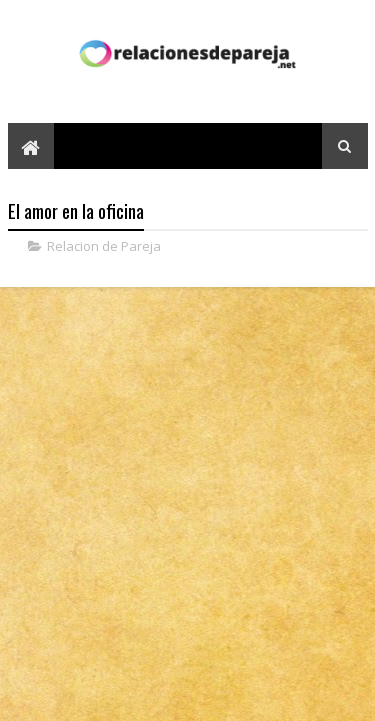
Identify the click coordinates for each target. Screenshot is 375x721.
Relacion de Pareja (104, 246)
